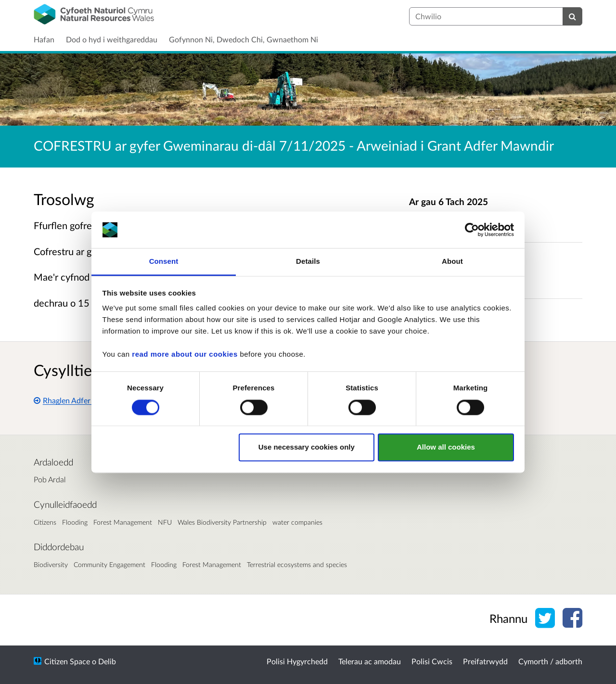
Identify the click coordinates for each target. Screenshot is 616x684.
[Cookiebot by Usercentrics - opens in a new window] (472, 230)
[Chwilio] (572, 16)
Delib (107, 661)
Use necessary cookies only (307, 447)
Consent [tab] (164, 262)
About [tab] (452, 262)
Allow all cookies (446, 447)
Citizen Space (67, 661)
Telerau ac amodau (370, 661)
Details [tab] (308, 262)
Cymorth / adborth (550, 661)
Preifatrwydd (485, 661)
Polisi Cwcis (432, 661)
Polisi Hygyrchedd (297, 661)
